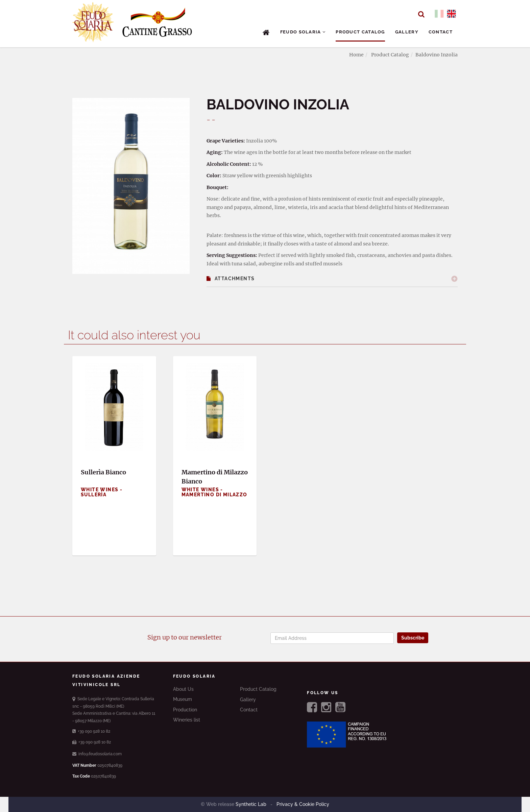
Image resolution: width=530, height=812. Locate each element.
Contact (441, 32)
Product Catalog (360, 32)
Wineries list (187, 720)
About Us (183, 689)
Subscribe (413, 638)
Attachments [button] (231, 279)
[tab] (332, 279)
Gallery (407, 32)
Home (356, 55)
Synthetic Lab (252, 804)
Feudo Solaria (303, 32)
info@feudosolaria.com (97, 754)
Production (185, 710)
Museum (183, 699)
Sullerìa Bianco (103, 472)
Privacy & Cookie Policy (302, 804)
